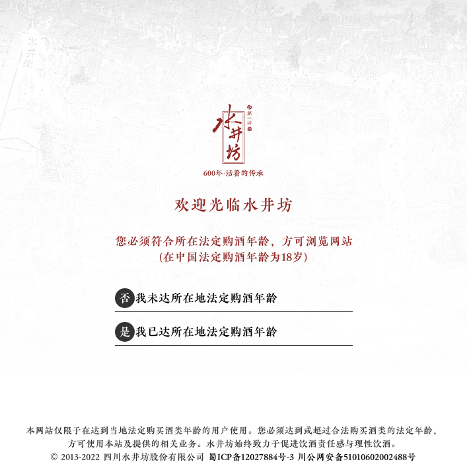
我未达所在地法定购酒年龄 (196, 298)
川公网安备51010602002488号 (357, 457)
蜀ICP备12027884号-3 (251, 457)
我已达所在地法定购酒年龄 (196, 332)
